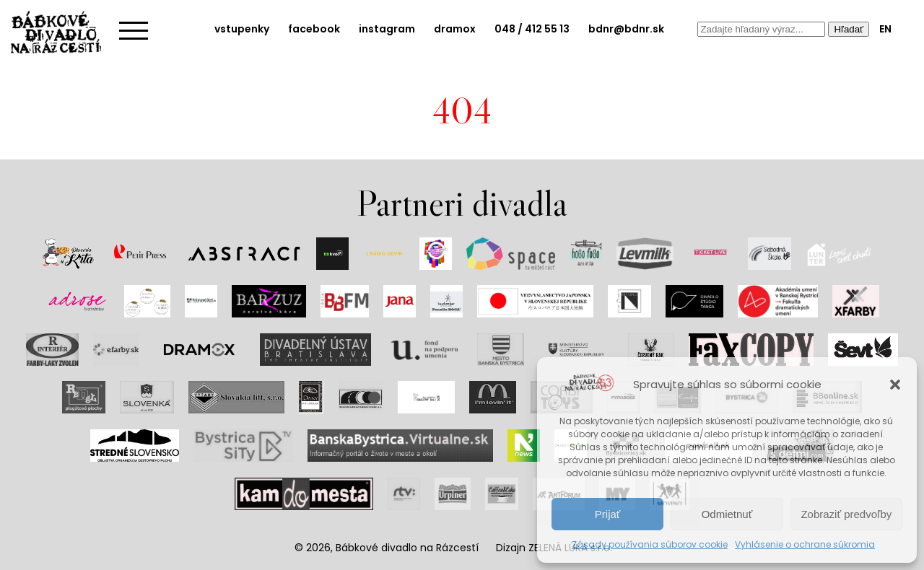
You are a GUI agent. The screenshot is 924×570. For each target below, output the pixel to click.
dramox (455, 29)
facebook (314, 29)
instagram (387, 29)
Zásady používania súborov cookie (650, 544)
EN (885, 29)
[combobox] (761, 29)
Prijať (608, 514)
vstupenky (242, 29)
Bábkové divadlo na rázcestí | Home (61, 32)
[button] (895, 385)
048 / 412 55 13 (532, 29)
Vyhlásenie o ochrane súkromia (805, 544)
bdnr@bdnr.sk (626, 29)
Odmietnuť (727, 514)
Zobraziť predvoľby (846, 514)
